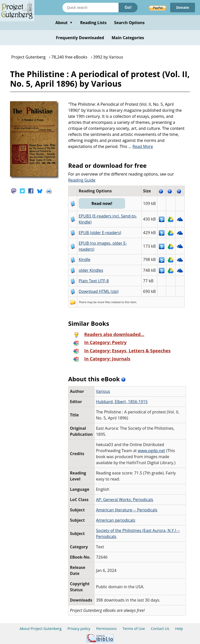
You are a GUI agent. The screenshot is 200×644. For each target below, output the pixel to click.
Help (179, 629)
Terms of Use (134, 629)
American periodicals (116, 520)
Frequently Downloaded (80, 38)
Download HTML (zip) (99, 291)
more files (104, 302)
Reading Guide (82, 180)
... (141, 146)
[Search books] (90, 8)
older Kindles (91, 270)
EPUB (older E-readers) (100, 233)
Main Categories (128, 38)
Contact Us (160, 629)
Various (103, 391)
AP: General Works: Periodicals (125, 500)
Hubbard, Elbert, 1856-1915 (122, 402)
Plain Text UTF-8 (94, 281)
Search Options (129, 23)
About (64, 23)
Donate (183, 7)
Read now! (102, 203)
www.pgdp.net (152, 451)
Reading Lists (93, 23)
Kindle (85, 259)
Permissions (107, 629)
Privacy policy (79, 629)
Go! (128, 7)
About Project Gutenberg (41, 629)
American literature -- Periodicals (127, 510)
